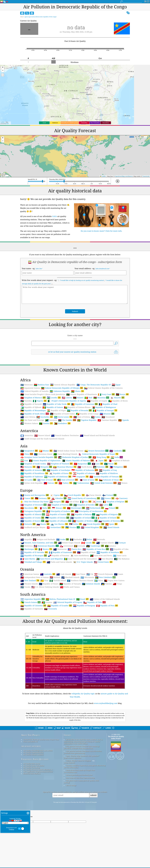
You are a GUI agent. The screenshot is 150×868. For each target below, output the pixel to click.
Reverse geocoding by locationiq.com (79, 775)
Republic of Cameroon (84, 404)
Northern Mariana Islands (80, 581)
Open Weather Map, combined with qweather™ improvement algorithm (82, 757)
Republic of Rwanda (79, 410)
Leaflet (2, 122)
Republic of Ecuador (60, 606)
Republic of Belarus (83, 514)
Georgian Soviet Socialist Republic (39, 457)
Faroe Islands (94, 495)
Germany (43, 498)
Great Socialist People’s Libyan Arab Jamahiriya (43, 394)
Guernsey (122, 498)
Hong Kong (101, 457)
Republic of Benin (118, 401)
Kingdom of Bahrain (119, 461)
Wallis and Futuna (70, 587)
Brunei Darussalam (96, 451)
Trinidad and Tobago (33, 562)
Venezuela (50, 609)
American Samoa (30, 574)
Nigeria (40, 401)
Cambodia (117, 451)
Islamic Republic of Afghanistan (45, 461)
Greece (108, 498)
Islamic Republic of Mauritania (82, 394)
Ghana (78, 391)
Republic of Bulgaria (109, 514)
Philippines (118, 467)
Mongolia (44, 467)
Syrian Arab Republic (32, 483)
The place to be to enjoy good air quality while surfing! (81, 782)
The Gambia (67, 420)
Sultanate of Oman (111, 480)
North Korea (85, 467)
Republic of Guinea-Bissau (77, 407)
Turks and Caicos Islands (59, 562)
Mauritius (101, 398)
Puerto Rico (75, 549)
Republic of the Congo (87, 414)
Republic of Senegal (105, 410)
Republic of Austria (58, 514)
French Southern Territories (65, 435)
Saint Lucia (120, 556)
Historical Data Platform (32, 774)
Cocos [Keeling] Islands (65, 454)
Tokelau (106, 584)
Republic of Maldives (107, 473)
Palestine (101, 467)
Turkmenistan (81, 483)
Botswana (27, 385)
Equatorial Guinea (30, 388)
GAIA (54, 216)
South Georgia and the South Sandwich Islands (42, 439)
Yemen (123, 483)
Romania (28, 524)
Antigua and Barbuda (44, 539)
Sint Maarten (106, 559)
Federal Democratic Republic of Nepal (98, 454)
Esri (8, 124)
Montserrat (60, 549)
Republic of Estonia (57, 518)
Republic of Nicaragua (34, 555)
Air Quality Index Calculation (34, 766)
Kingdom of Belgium (115, 502)
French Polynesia (104, 574)
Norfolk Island (58, 581)
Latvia (106, 505)
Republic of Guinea (53, 407)
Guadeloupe (95, 546)
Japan (101, 460)
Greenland (66, 546)
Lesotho (54, 398)
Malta (45, 508)
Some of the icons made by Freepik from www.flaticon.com (79, 771)
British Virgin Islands (69, 543)
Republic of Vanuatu (70, 584)
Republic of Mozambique (33, 411)
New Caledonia (105, 577)
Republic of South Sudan (62, 414)
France (27, 498)
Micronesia (87, 577)
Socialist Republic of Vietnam (106, 477)
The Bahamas (122, 559)
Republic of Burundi (31, 404)
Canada (88, 543)
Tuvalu (25, 587)
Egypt (116, 385)
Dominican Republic (46, 546)
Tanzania (51, 420)
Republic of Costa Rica (96, 549)
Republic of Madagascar (104, 407)
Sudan (96, 417)
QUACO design (71, 785)
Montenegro (76, 508)
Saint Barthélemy (80, 556)
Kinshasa (75, 62)
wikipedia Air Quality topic (83, 694)
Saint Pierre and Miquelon (50, 559)
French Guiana (31, 602)
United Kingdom (92, 527)
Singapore (80, 477)
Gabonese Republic (60, 391)
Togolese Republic (87, 420)
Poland (112, 508)
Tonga (117, 584)
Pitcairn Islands (29, 584)
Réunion (107, 414)
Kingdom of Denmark (33, 505)
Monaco (59, 508)
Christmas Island (43, 454)
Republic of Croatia (32, 518)
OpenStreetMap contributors (124, 176)
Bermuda (99, 539)
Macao (111, 464)
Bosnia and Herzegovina (35, 495)
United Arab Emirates (103, 483)
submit (93, 795)
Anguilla (26, 539)
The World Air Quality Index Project (116, 737)
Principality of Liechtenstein (91, 511)
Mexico (45, 549)
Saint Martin (28, 559)
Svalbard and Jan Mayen (33, 527)
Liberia (67, 398)
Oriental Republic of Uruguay (68, 602)
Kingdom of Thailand (60, 464)
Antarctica (27, 435)
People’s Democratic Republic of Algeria (67, 401)
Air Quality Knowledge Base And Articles (38, 751)
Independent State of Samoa (35, 577)
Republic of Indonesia (85, 470)
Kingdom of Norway (60, 505)
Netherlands (95, 508)
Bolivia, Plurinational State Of (60, 599)
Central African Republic (63, 385)
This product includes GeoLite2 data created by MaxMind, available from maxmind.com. (82, 747)
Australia (48, 574)
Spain (111, 524)
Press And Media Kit (30, 742)
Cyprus (57, 495)
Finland (109, 495)
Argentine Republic (33, 599)
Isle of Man (72, 502)
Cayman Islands (105, 543)
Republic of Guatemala (62, 552)
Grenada (80, 546)
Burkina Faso (41, 385)
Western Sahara (29, 423)
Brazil (82, 599)
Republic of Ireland (108, 518)
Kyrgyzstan (82, 464)
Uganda (124, 420)
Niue (44, 581)
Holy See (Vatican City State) (34, 502)
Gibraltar (59, 498)
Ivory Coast (106, 394)
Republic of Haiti (86, 552)
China (27, 454)
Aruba (63, 539)
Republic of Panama (59, 556)
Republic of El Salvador (34, 552)
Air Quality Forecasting (31, 768)
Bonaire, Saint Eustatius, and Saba (39, 543)
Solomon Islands (91, 584)
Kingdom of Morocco (33, 398)
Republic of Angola (97, 401)
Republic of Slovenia (111, 521)
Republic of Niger (56, 411)
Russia (43, 524)
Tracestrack (146, 176)
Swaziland (108, 417)
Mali (88, 398)
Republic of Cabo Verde (56, 404)
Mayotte (117, 398)
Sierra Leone (63, 417)
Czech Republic (75, 495)
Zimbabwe (62, 423)
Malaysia (28, 467)
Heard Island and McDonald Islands (97, 435)
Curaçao (120, 543)
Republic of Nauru (49, 584)
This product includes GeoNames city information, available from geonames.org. (83, 752)
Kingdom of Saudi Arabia (33, 464)
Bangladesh (29, 451)
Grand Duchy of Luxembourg (84, 498)
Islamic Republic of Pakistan (78, 460)
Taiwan (51, 483)
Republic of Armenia (33, 470)
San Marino (59, 524)
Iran (24, 461)
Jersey (97, 502)
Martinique (29, 549)
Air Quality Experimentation (33, 753)
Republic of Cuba (119, 549)
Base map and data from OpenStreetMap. (80, 778)
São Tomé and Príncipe (32, 420)
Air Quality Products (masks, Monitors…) (38, 770)
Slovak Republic (94, 524)
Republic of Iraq (108, 470)
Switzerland (55, 527)
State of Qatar (89, 480)
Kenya (122, 394)
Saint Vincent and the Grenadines (80, 559)
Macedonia (29, 508)
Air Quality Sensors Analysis (33, 755)
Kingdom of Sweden (86, 505)
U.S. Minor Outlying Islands (45, 587)
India (117, 457)
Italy (86, 502)
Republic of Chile (95, 602)
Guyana (47, 602)
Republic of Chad (108, 404)
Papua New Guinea (114, 581)
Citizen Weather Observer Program (78, 761)
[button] (3, 68)
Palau (99, 581)
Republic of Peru (107, 606)
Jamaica (110, 546)
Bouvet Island (42, 435)
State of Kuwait (68, 480)
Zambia (46, 423)
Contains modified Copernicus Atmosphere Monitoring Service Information (85, 766)
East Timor (79, 574)
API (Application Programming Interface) (38, 772)
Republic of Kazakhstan (34, 473)
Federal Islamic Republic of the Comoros (103, 388)
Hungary (57, 502)
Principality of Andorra (60, 511)
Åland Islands (111, 527)
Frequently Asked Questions (35, 759)
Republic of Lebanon (84, 473)
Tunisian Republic (107, 420)
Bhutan (46, 451)
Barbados (76, 539)
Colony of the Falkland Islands (105, 599)
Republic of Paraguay (84, 606)
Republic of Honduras (110, 552)
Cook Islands (64, 574)
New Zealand (30, 580)
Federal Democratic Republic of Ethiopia (62, 388)
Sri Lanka (28, 480)
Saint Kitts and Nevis (101, 556)
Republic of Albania (33, 514)
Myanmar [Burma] (65, 467)
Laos (97, 464)
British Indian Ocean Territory (69, 451)
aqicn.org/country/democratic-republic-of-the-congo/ (40, 17)
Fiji (90, 574)
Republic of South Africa (35, 414)
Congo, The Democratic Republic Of (94, 385)
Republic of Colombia (33, 606)
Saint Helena (28, 417)
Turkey (65, 483)
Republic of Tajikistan (32, 477)
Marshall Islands (70, 577)
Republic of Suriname (32, 609)
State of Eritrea (82, 417)
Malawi (78, 398)
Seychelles (45, 417)
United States (103, 562)
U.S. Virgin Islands (83, 562)
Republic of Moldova (85, 521)
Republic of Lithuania (58, 521)
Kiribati (55, 577)
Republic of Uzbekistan (58, 477)
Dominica (27, 546)
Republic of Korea (61, 473)
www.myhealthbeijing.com (106, 703)
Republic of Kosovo (32, 521)
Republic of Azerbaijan (59, 470)
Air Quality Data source (32, 764)
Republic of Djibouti (31, 407)
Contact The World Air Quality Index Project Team (41, 740)
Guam (119, 574)
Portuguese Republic (33, 511)
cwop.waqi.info (69, 763)
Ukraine (73, 527)
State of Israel (47, 480)
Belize (88, 539)
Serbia (75, 524)
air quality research (31, 746)
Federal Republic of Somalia (34, 391)
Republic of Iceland (82, 518)
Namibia (26, 401)
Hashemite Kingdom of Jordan (75, 457)
